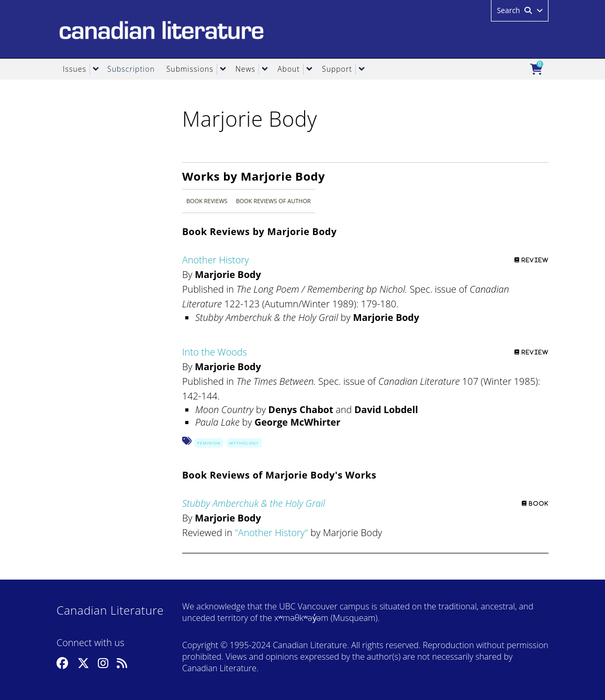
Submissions (190, 69)
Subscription (131, 69)
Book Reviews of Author (273, 201)
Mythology (244, 443)
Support (337, 69)
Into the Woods (215, 352)
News (245, 69)
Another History (215, 260)
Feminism (209, 443)
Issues (75, 69)
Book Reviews (207, 201)
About (289, 69)
